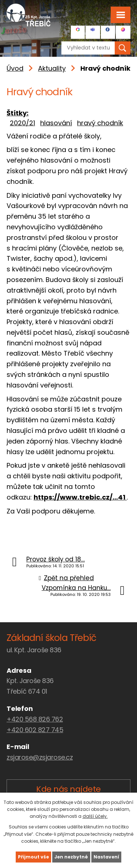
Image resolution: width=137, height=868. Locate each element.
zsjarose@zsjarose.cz (40, 757)
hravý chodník (100, 123)
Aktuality (52, 68)
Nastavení (106, 857)
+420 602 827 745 (35, 730)
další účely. (95, 816)
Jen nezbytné (71, 857)
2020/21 (22, 123)
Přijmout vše (33, 857)
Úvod (15, 68)
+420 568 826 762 (35, 719)
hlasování (56, 123)
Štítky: (18, 113)
